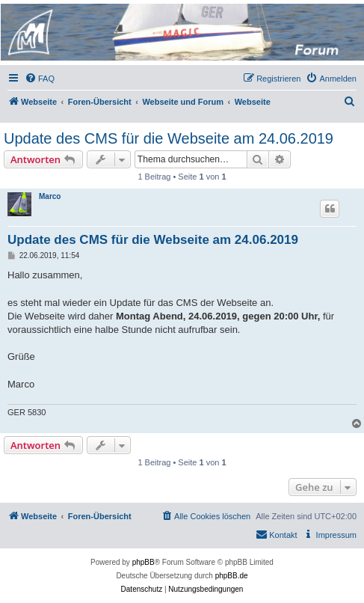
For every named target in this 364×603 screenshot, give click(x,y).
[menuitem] (40, 79)
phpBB (144, 562)
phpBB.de (232, 576)
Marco (50, 196)
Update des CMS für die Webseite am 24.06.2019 (169, 138)
